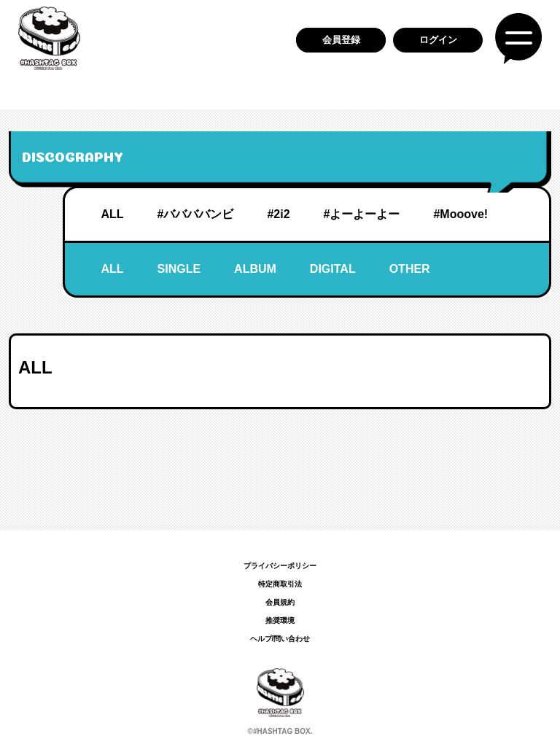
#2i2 (278, 214)
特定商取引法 (280, 584)
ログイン (438, 40)
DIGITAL (333, 269)
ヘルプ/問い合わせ (280, 639)
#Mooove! (460, 214)
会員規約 (280, 602)
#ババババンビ (196, 214)
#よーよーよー (362, 214)
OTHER (410, 269)
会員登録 (341, 40)
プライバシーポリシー (280, 566)
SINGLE (179, 269)
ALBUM (255, 269)
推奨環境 (280, 620)
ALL (112, 214)
